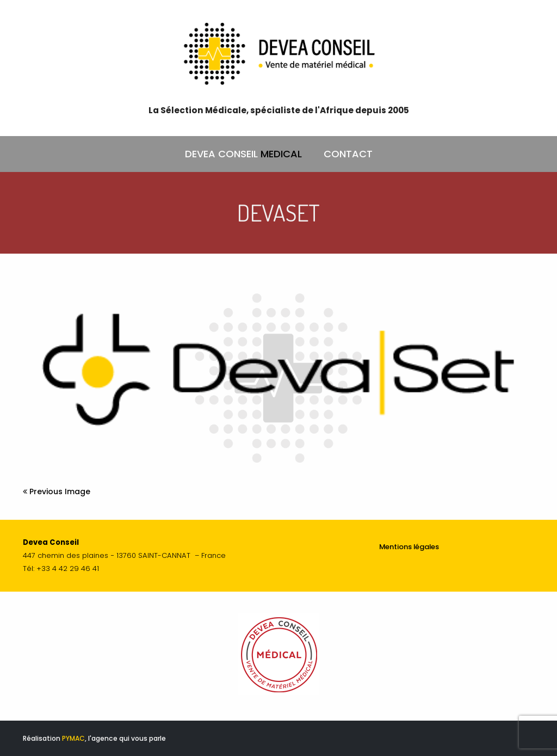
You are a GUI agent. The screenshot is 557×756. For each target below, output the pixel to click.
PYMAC (73, 738)
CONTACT (348, 154)
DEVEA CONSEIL (243, 154)
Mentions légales (409, 547)
